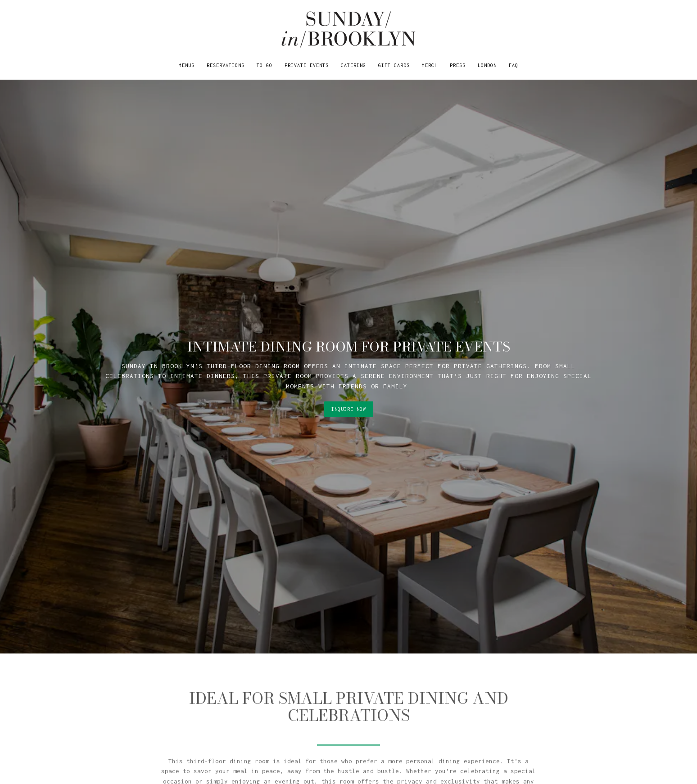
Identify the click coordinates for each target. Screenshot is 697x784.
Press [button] (458, 65)
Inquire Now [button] (349, 398)
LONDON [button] (487, 65)
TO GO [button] (265, 65)
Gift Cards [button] (394, 65)
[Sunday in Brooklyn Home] (348, 29)
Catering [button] (353, 65)
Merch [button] (430, 65)
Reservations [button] (226, 65)
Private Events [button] (307, 65)
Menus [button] (187, 65)
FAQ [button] (514, 65)
